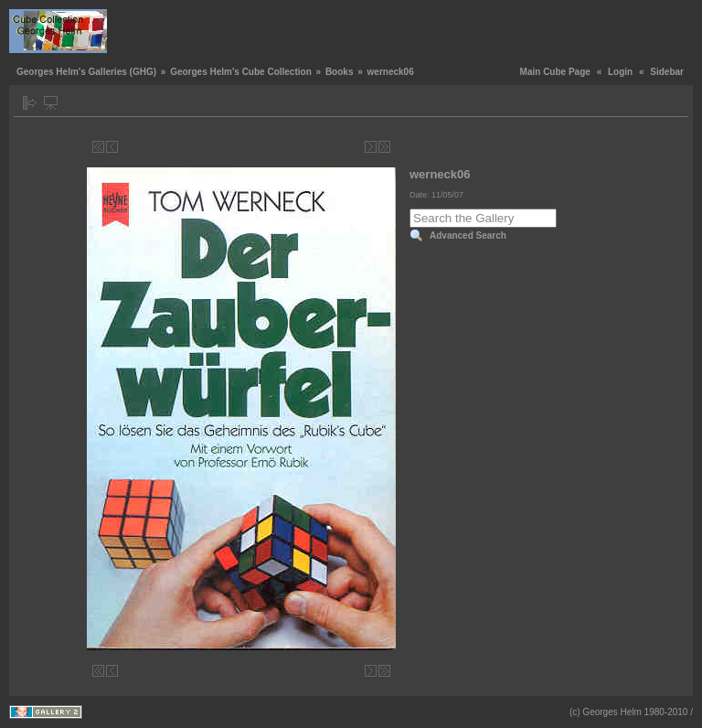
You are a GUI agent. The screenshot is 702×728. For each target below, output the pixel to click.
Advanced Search (468, 236)
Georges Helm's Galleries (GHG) (86, 72)
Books (340, 72)
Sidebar (667, 72)
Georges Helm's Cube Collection (241, 72)
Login (620, 72)
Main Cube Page (555, 72)
